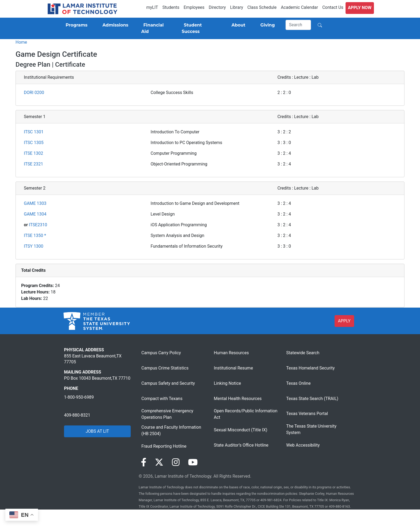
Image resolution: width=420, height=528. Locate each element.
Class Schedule (262, 7)
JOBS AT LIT (97, 431)
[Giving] (267, 25)
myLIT (152, 7)
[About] (237, 25)
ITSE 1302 (33, 153)
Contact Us (333, 7)
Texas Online (299, 383)
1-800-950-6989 (79, 397)
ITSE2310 (38, 225)
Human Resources (231, 353)
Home (21, 42)
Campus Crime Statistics (165, 368)
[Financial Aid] (155, 28)
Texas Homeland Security (311, 368)
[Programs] (75, 25)
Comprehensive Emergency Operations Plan (167, 414)
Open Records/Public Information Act (245, 414)
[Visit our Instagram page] (176, 462)
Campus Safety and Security (168, 383)
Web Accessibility (303, 445)
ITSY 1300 (34, 246)
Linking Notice (227, 383)
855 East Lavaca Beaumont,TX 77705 (93, 359)
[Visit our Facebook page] (144, 462)
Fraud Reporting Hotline (164, 446)
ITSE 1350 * (35, 235)
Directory (217, 7)
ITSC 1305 (34, 143)
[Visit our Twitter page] (159, 462)
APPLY (344, 321)
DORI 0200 (34, 93)
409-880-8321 (77, 415)
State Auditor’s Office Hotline (241, 445)
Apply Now (360, 8)
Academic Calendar (299, 7)
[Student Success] (199, 28)
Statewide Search (303, 353)
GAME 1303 (35, 203)
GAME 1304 (35, 214)
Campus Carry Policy (161, 353)
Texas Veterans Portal (307, 414)
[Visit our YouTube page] (193, 462)
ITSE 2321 (33, 164)
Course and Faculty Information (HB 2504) (171, 430)
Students (171, 7)
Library (237, 7)
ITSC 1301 (34, 132)
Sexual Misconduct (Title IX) (241, 430)
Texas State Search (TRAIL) (312, 399)
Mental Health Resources (238, 399)
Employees (194, 7)
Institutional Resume (233, 368)
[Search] (298, 25)
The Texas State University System (311, 429)
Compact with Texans (162, 399)
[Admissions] (114, 25)
